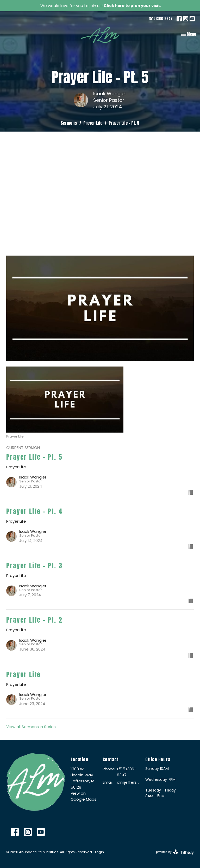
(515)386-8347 (161, 19)
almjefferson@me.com (129, 782)
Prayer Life (93, 123)
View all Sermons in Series (31, 727)
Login (99, 852)
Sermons (69, 123)
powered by (175, 852)
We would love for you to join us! (101, 6)
